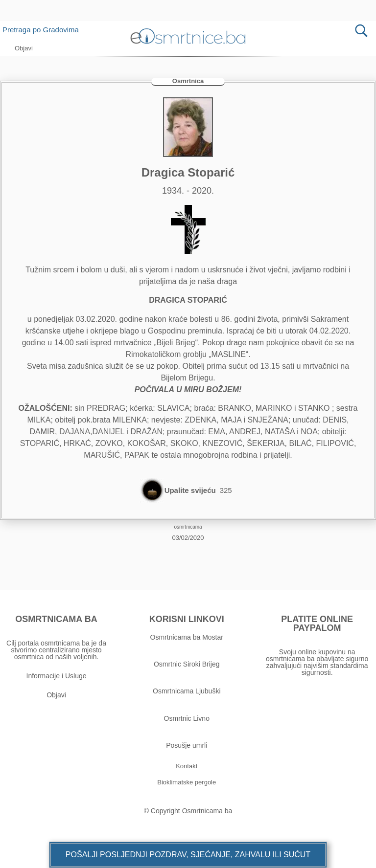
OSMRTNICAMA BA (56, 619)
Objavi (56, 695)
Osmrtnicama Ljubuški (187, 691)
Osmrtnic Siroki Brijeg (187, 664)
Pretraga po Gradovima (44, 30)
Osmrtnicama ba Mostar (187, 637)
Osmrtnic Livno (187, 718)
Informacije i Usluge (57, 676)
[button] (188, 855)
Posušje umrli (187, 745)
